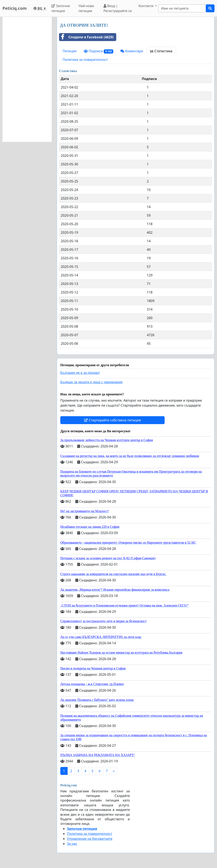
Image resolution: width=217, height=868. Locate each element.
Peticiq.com (15, 8)
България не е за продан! (80, 373)
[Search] (182, 8)
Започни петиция (61, 8)
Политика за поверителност (85, 60)
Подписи (99, 51)
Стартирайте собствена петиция (112, 420)
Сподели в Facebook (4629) (86, 37)
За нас (72, 844)
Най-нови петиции (86, 8)
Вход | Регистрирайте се (118, 8)
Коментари (132, 51)
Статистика (161, 51)
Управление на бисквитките (90, 839)
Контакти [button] (146, 6)
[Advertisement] (27, 79)
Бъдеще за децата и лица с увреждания (91, 382)
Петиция (70, 51)
